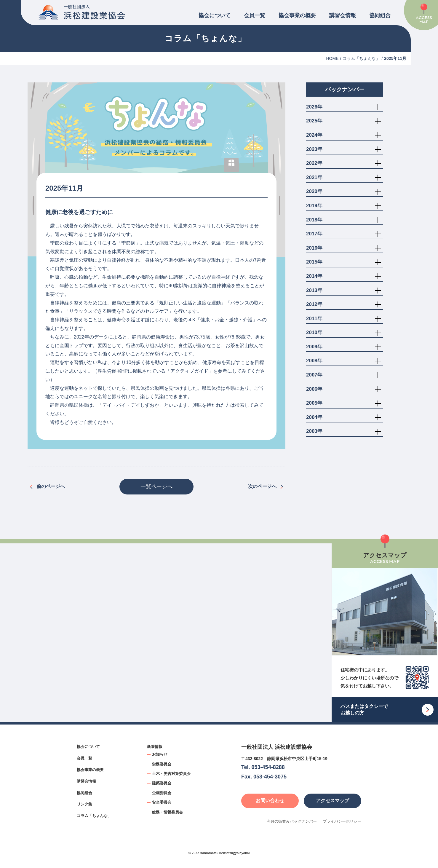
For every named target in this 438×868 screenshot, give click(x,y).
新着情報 (155, 747)
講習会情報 (343, 15)
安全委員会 (162, 802)
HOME (333, 58)
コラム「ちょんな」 (361, 58)
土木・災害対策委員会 (171, 774)
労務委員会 (162, 764)
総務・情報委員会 (167, 812)
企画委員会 (162, 793)
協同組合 (380, 15)
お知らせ (160, 754)
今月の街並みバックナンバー (292, 821)
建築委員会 (162, 783)
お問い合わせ (270, 801)
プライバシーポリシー (342, 821)
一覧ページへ (156, 486)
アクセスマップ (333, 801)
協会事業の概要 (297, 15)
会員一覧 (255, 15)
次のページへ (262, 486)
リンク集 (84, 804)
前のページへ (51, 486)
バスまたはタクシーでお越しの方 (364, 710)
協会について (215, 15)
